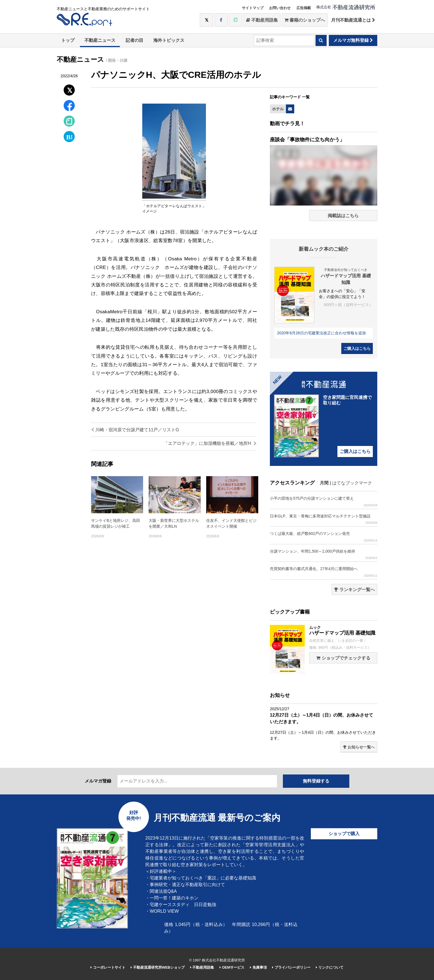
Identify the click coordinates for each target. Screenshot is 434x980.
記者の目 (135, 40)
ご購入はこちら (357, 348)
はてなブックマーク (352, 483)
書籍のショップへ (305, 20)
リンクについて (330, 967)
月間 (324, 483)
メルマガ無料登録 (353, 40)
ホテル (278, 109)
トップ (68, 40)
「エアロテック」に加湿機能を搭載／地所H (210, 443)
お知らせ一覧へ (359, 747)
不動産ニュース (100, 40)
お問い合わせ (280, 8)
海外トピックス (169, 40)
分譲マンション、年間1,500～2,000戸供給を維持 (324, 554)
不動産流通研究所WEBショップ (158, 967)
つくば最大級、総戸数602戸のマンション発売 (324, 537)
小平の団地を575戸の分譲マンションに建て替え (324, 501)
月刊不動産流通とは (353, 20)
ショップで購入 (344, 834)
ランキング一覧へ (354, 590)
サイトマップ (253, 8)
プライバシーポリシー (291, 967)
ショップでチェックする (343, 658)
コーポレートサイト (108, 967)
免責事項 (258, 967)
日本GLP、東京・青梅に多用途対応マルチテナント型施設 (324, 519)
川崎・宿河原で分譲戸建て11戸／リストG (135, 430)
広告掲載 (304, 8)
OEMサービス (232, 967)
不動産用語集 (262, 20)
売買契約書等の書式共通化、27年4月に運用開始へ (324, 572)
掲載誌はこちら (343, 216)
